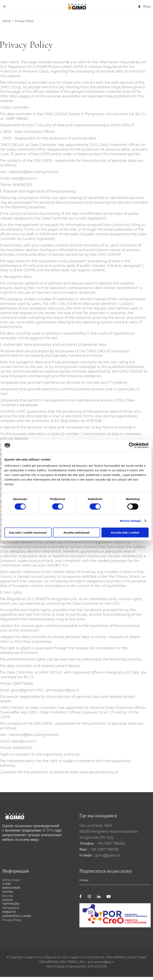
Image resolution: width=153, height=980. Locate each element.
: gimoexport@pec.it (100, 962)
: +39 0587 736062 (110, 843)
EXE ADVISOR (97, 967)
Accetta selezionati (76, 532)
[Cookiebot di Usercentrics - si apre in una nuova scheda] (132, 445)
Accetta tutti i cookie (125, 532)
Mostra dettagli (130, 521)
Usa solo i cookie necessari (28, 532)
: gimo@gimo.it (106, 855)
